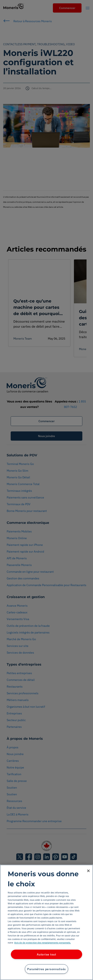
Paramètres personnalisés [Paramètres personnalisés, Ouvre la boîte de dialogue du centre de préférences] (46, 969)
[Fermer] (88, 871)
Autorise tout (46, 954)
